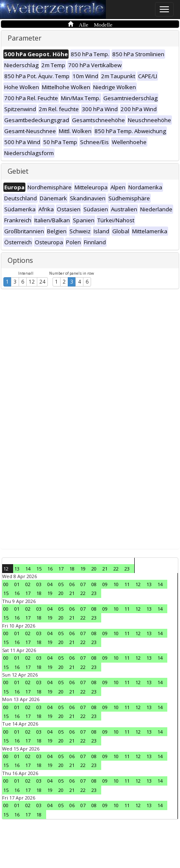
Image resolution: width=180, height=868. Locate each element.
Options (20, 260)
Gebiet (18, 171)
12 (32, 282)
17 (61, 569)
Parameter (25, 38)
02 (28, 584)
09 (105, 584)
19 (83, 569)
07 (83, 584)
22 (116, 569)
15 (39, 569)
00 (6, 584)
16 (50, 569)
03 (39, 584)
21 (105, 569)
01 (17, 584)
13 (17, 569)
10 (116, 584)
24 (42, 282)
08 (94, 584)
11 (127, 584)
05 (61, 584)
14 (28, 569)
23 (127, 569)
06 (72, 584)
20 (94, 569)
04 (50, 584)
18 (72, 569)
